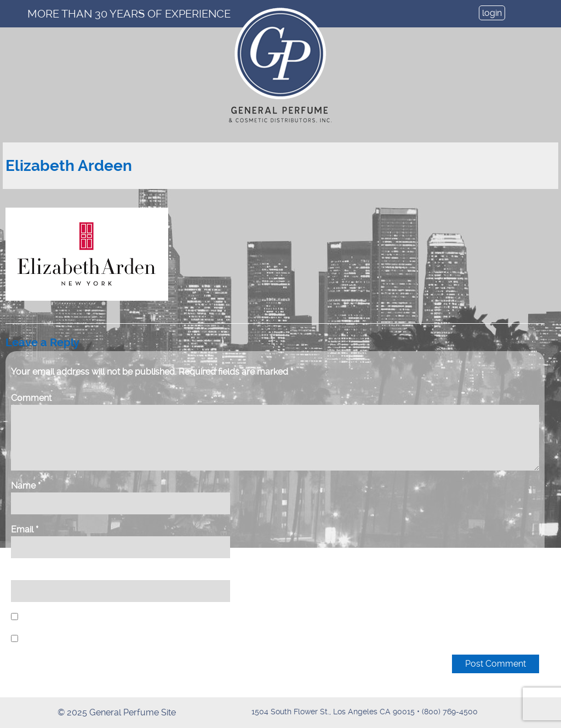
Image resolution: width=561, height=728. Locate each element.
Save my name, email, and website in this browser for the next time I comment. (176, 617)
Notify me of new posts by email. (87, 639)
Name (26, 486)
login (492, 13)
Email (25, 529)
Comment (31, 398)
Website (28, 573)
